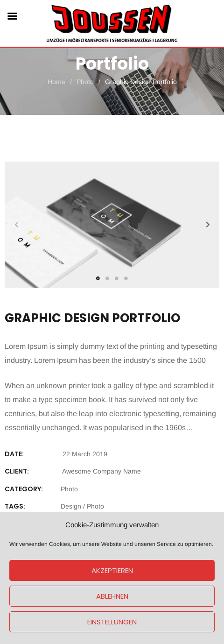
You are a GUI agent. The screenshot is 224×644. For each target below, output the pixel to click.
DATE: (14, 454)
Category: (24, 489)
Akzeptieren (112, 570)
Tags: (15, 506)
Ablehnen (112, 596)
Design (71, 506)
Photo (69, 489)
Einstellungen (112, 622)
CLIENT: (17, 471)
